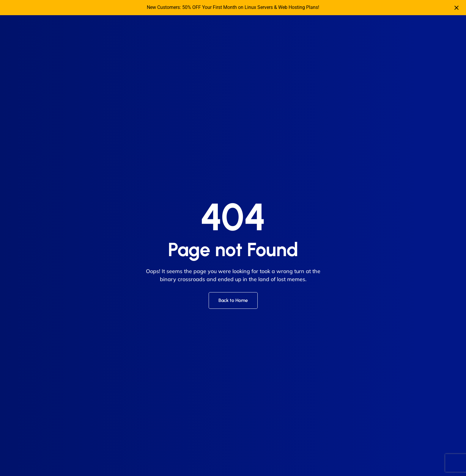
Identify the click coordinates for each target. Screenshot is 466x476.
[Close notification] (456, 8)
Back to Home (233, 300)
